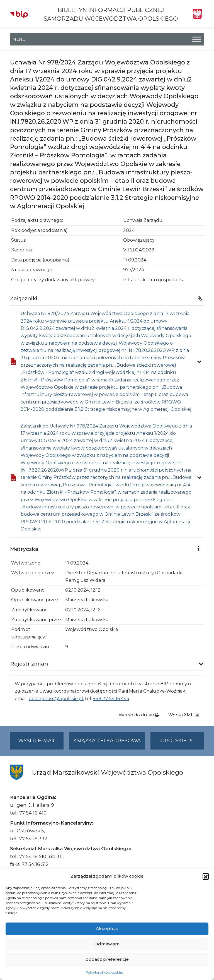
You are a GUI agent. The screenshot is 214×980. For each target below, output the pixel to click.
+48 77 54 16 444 (111, 699)
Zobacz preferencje (107, 959)
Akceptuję (107, 929)
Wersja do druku (139, 715)
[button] (206, 876)
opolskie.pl (177, 741)
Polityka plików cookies (104, 972)
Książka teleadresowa (107, 741)
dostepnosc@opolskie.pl (56, 699)
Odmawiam (107, 944)
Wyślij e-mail (41, 743)
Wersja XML (184, 715)
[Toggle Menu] (197, 39)
